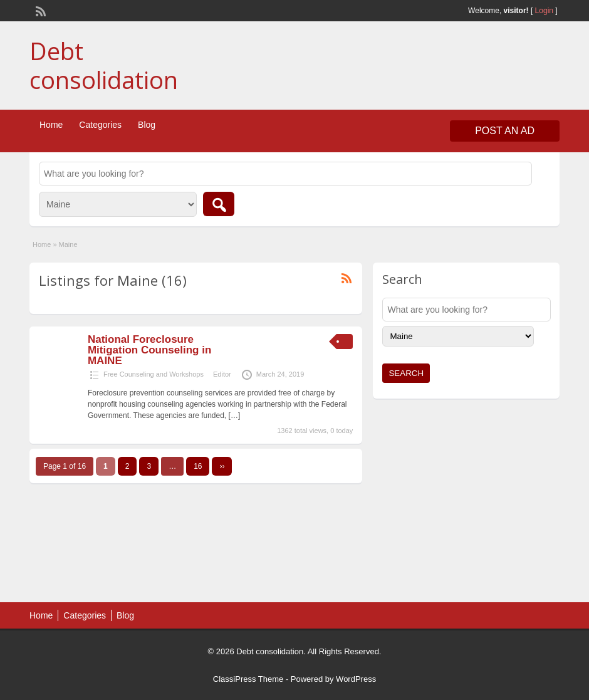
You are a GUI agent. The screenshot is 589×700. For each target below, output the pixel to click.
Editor (222, 374)
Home (51, 125)
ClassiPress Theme (248, 679)
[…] (235, 415)
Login (544, 11)
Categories (100, 125)
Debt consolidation (104, 65)
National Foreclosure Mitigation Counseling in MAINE (149, 350)
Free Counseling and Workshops (154, 374)
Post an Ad (505, 131)
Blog (147, 125)
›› (222, 466)
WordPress (356, 679)
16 (198, 466)
